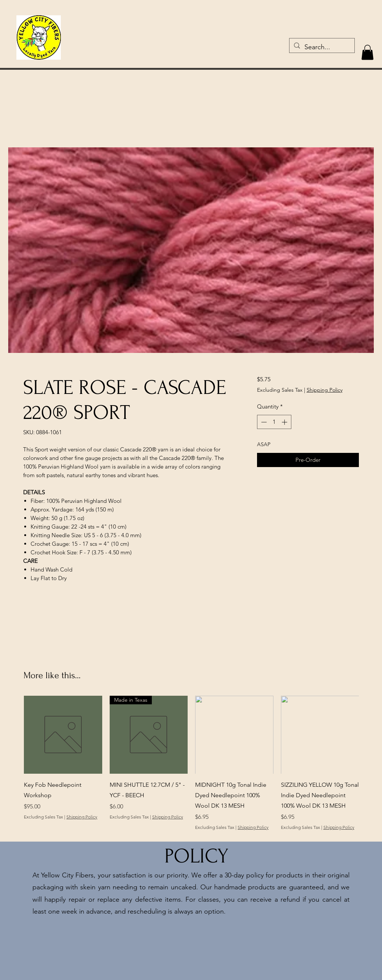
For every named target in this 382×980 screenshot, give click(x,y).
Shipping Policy (325, 390)
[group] (191, 768)
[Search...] (322, 47)
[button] (367, 52)
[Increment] (285, 422)
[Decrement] (263, 422)
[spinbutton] (274, 422)
